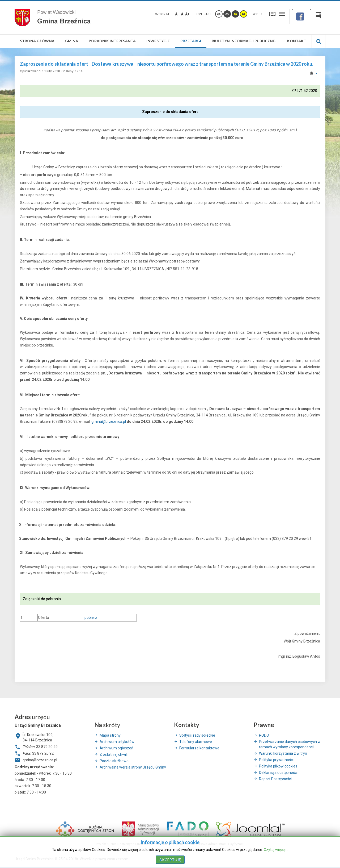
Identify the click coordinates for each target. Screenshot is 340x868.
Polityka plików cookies (278, 766)
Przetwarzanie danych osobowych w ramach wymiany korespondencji (290, 744)
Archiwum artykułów (117, 742)
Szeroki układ (282, 14)
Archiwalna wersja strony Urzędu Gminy (133, 767)
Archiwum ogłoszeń (116, 748)
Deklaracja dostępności (278, 773)
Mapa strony (110, 735)
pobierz (91, 617)
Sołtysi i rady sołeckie (197, 735)
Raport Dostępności (275, 779)
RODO (264, 735)
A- (177, 14)
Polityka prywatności (276, 760)
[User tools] (313, 73)
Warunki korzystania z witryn (283, 753)
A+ (187, 14)
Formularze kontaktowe (199, 748)
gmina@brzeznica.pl (109, 422)
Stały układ (272, 14)
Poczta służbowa (114, 761)
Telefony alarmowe (196, 742)
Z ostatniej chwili (114, 754)
